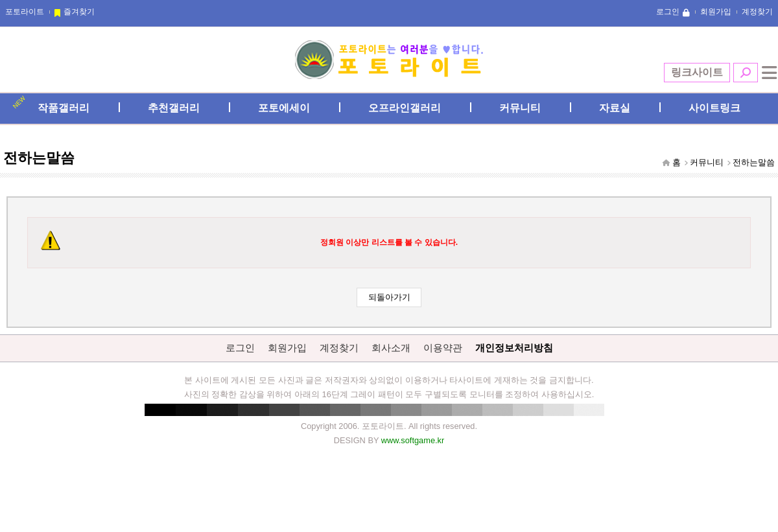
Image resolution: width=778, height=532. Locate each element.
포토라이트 (25, 12)
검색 (746, 73)
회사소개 (391, 348)
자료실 (615, 108)
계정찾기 (757, 12)
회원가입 (716, 12)
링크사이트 (697, 72)
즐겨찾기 (79, 12)
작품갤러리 (64, 108)
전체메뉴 (770, 73)
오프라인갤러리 (405, 108)
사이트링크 (714, 108)
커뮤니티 (520, 108)
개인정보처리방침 (514, 348)
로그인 (668, 12)
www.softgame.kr (413, 440)
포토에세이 (284, 108)
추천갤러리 (174, 108)
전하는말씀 (754, 162)
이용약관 (443, 348)
